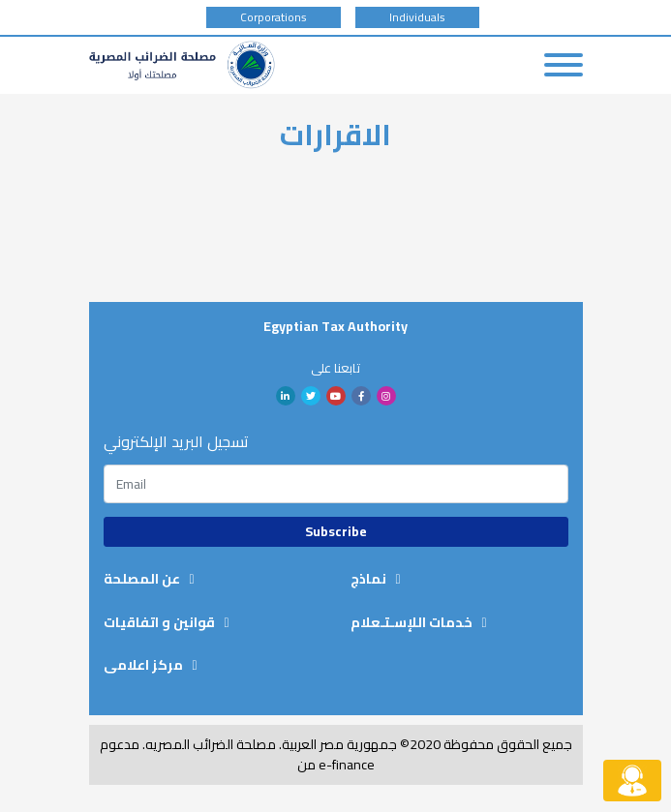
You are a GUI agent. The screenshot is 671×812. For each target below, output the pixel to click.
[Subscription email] (336, 484)
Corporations (274, 17)
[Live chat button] (632, 781)
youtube (336, 396)
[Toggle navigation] (564, 65)
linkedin (286, 396)
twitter (311, 396)
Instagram (386, 396)
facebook (361, 396)
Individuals (417, 17)
